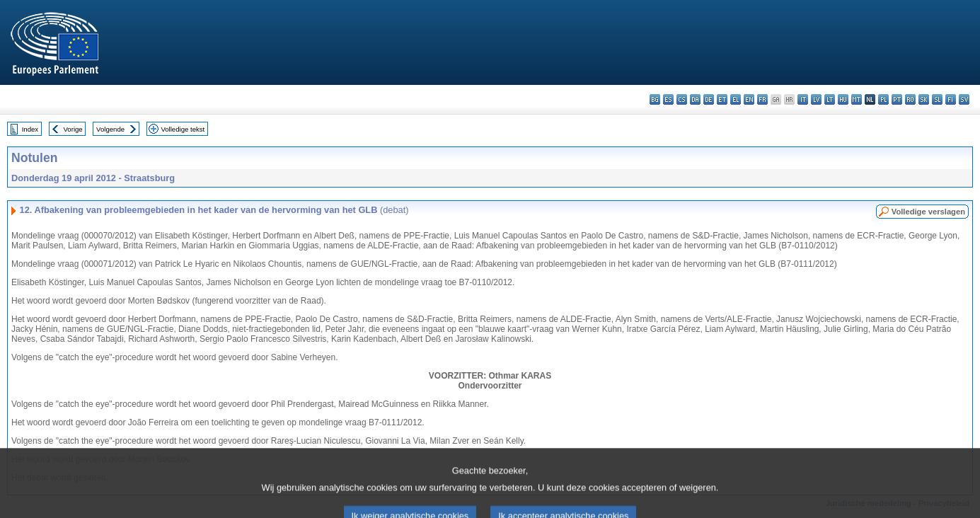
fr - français (762, 99)
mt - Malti (857, 99)
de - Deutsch (709, 99)
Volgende (110, 129)
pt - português (897, 99)
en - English (749, 99)
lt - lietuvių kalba (830, 99)
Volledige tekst (183, 129)
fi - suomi (951, 99)
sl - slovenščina (937, 99)
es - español (668, 99)
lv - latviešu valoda (816, 99)
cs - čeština (682, 99)
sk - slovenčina (924, 99)
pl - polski (883, 99)
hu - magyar (843, 99)
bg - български (655, 99)
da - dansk (695, 99)
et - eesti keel (722, 99)
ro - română (910, 99)
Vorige (73, 129)
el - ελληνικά (736, 99)
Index (30, 129)
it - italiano (803, 99)
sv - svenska (964, 99)
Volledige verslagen (928, 212)
